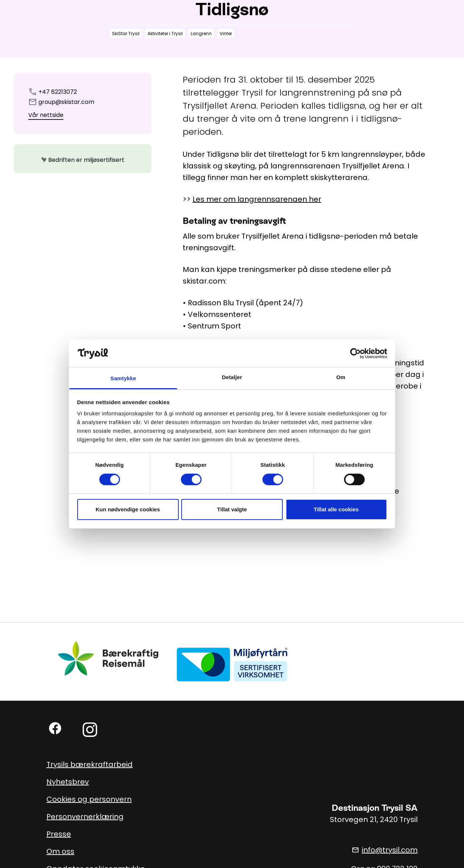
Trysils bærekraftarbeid (90, 764)
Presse (59, 834)
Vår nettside (46, 115)
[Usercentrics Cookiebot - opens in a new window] (355, 353)
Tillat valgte (232, 509)
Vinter (226, 33)
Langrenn (201, 33)
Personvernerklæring (85, 817)
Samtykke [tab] (123, 378)
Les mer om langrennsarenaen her (257, 199)
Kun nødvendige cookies (128, 509)
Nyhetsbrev (68, 782)
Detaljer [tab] (232, 377)
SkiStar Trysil (126, 33)
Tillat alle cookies (336, 509)
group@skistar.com (66, 102)
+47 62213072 (58, 92)
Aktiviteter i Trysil (165, 33)
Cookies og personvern (89, 799)
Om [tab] (341, 377)
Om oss (60, 851)
